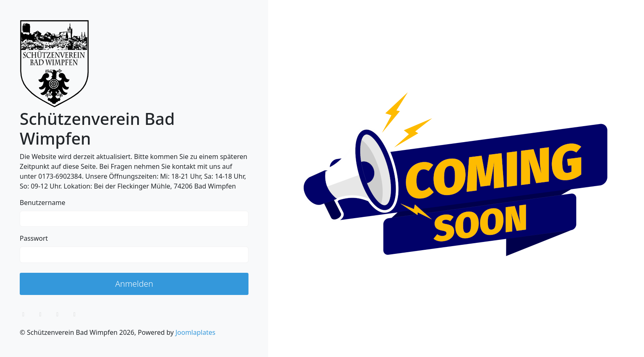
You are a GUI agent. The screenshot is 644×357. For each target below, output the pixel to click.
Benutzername (43, 203)
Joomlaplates (195, 332)
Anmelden (134, 284)
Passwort (34, 238)
